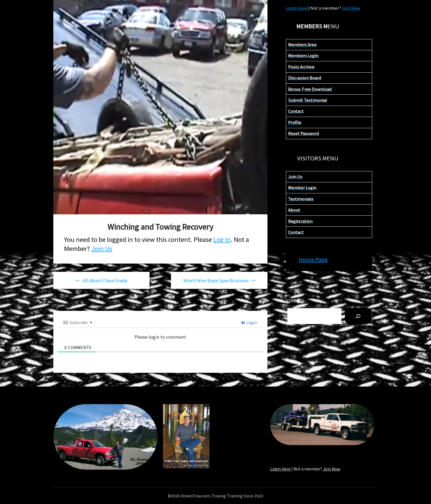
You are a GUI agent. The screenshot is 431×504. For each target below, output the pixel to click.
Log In (222, 239)
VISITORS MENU (318, 158)
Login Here (297, 8)
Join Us (102, 248)
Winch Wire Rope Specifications (216, 280)
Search (294, 301)
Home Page (313, 259)
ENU (318, 26)
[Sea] (358, 316)
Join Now (351, 8)
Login (249, 322)
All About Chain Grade (105, 280)
